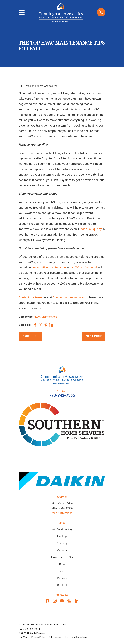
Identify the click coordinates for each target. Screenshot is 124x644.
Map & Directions (62, 513)
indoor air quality (91, 229)
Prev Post (30, 336)
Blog (62, 564)
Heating (62, 536)
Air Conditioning (62, 529)
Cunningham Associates (69, 297)
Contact (62, 585)
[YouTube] (62, 601)
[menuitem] (23, 637)
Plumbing (62, 543)
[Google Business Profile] (69, 601)
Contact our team (30, 297)
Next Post (94, 336)
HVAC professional (84, 268)
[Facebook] (47, 601)
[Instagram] (55, 601)
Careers (62, 550)
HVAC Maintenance (45, 317)
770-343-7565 (62, 395)
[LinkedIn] (77, 601)
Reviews (62, 578)
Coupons (62, 571)
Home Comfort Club (62, 557)
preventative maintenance (49, 268)
